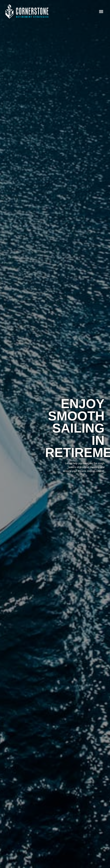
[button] (101, 11)
